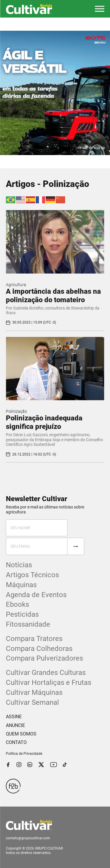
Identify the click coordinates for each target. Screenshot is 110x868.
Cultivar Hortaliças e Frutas (49, 683)
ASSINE (14, 717)
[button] (99, 9)
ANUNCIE (15, 725)
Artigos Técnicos (32, 575)
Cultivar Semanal (32, 702)
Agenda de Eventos (36, 595)
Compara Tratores (34, 639)
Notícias (19, 565)
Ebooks (17, 604)
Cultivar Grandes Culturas (46, 673)
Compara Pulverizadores (44, 658)
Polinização (16, 411)
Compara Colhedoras (39, 649)
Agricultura (16, 285)
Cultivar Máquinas (34, 692)
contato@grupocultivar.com (28, 838)
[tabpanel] (55, 93)
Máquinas (21, 585)
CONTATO (16, 742)
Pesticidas (22, 614)
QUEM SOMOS (21, 734)
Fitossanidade (28, 624)
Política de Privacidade (24, 754)
